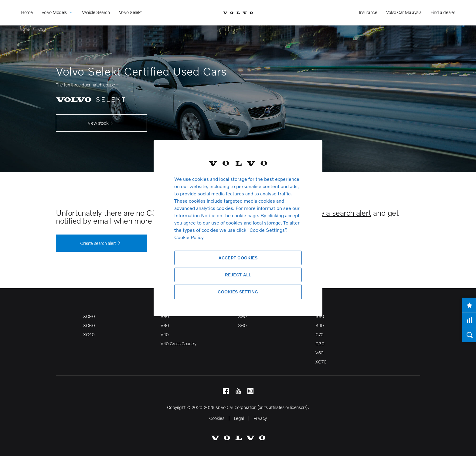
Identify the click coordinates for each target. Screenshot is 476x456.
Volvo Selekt (130, 12)
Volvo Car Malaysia (404, 12)
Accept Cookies (238, 258)
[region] (238, 228)
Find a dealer (443, 12)
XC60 (89, 325)
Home (27, 12)
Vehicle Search (96, 12)
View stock (101, 123)
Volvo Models (57, 8)
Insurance (368, 12)
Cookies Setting (238, 292)
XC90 (89, 316)
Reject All (238, 275)
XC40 (89, 334)
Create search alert (101, 243)
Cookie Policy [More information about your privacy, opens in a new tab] (189, 237)
